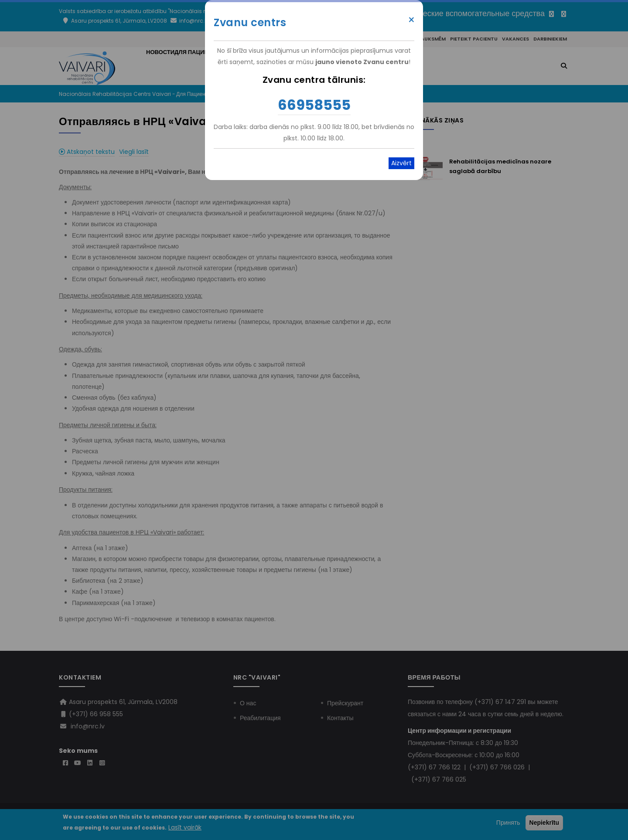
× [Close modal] (411, 20)
